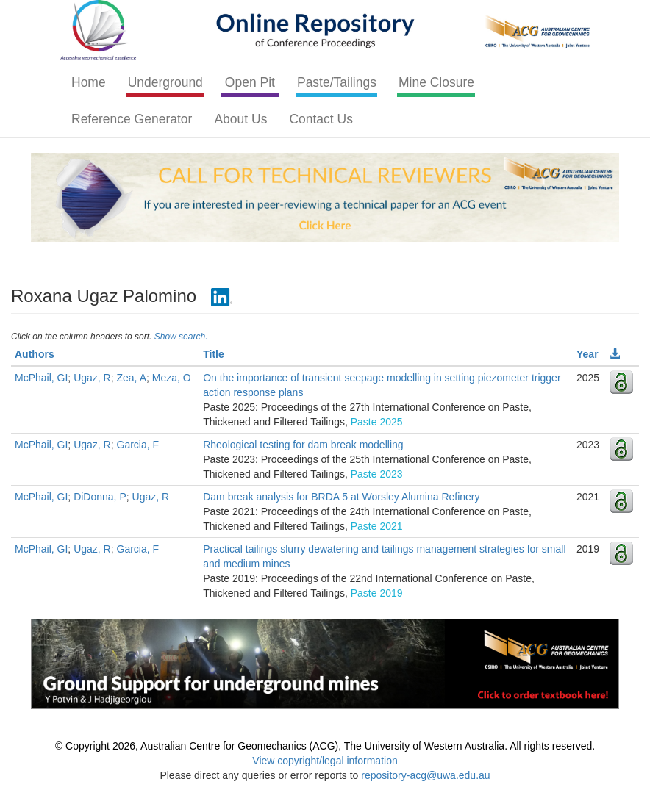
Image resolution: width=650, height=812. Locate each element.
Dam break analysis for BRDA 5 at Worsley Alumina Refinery (341, 497)
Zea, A (132, 378)
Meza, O (172, 378)
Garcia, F (138, 445)
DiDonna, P (100, 497)
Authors (35, 354)
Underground (165, 82)
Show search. (181, 337)
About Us (240, 119)
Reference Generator (132, 119)
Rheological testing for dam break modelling (303, 445)
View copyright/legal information (325, 761)
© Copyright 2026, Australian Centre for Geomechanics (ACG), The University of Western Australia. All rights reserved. (325, 746)
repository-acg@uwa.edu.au (425, 775)
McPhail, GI (41, 378)
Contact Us (321, 119)
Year (587, 354)
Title (214, 354)
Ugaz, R (92, 378)
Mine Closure (436, 82)
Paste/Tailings (337, 82)
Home (89, 82)
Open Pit (250, 82)
